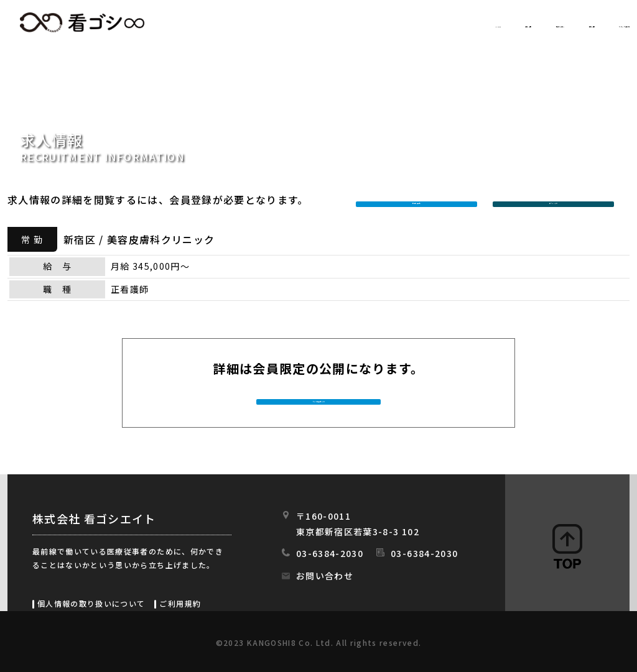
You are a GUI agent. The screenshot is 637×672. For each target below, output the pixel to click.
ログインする (556, 200)
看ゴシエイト (82, 22)
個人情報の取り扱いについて (91, 603)
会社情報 (504, 23)
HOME (267, 23)
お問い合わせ (325, 576)
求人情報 (334, 23)
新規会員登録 (419, 200)
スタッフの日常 (591, 23)
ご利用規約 (180, 603)
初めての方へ (419, 23)
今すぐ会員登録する (320, 400)
